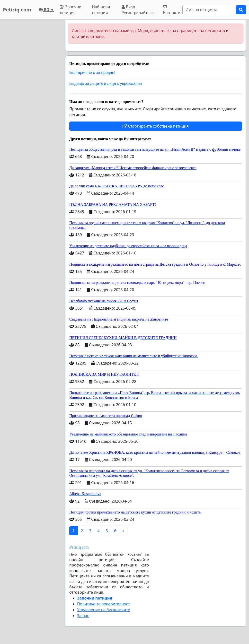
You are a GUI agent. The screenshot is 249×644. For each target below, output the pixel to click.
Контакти (172, 10)
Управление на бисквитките (104, 610)
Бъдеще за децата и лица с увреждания (106, 83)
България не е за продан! (92, 73)
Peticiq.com (17, 10)
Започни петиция (71, 10)
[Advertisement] (31, 93)
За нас (83, 616)
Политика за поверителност (103, 604)
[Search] (209, 10)
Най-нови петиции (101, 10)
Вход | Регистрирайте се (138, 10)
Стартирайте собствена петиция (156, 126)
